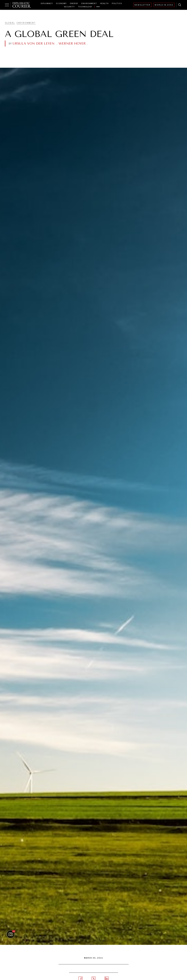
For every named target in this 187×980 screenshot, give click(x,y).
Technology (85, 7)
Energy (74, 3)
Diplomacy (47, 3)
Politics (117, 3)
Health (104, 3)
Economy (61, 3)
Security (69, 7)
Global (10, 23)
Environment (89, 3)
